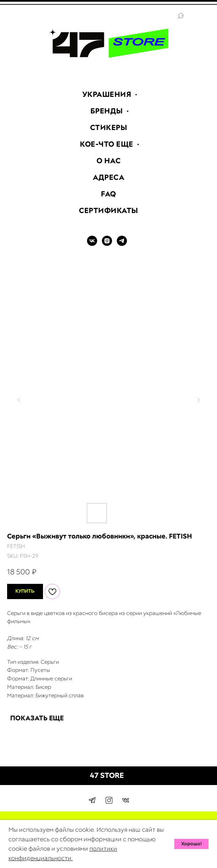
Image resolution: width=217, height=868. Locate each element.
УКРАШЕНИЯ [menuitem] (108, 94)
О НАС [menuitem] (109, 161)
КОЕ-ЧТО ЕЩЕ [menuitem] (107, 144)
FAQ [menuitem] (108, 194)
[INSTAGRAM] (107, 244)
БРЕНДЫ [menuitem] (108, 111)
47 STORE (107, 775)
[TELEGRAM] (122, 244)
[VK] (92, 244)
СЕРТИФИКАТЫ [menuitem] (108, 210)
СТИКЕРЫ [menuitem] (109, 128)
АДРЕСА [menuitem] (108, 177)
